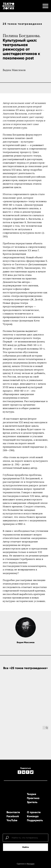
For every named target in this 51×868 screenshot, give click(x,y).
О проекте (34, 812)
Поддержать (35, 820)
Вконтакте (13, 812)
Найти (26, 847)
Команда (33, 816)
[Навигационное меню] (45, 6)
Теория (32, 794)
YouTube (12, 820)
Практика (33, 798)
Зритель (32, 802)
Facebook (13, 816)
